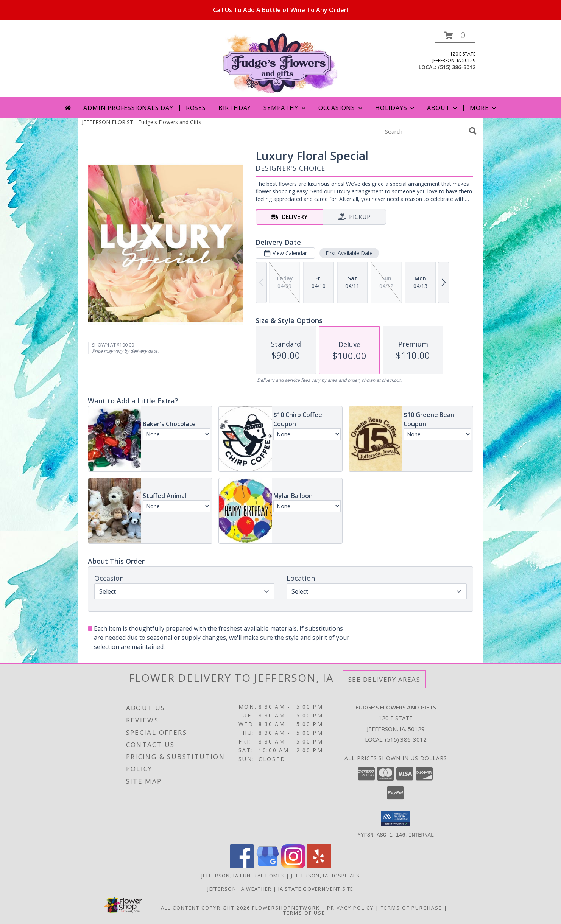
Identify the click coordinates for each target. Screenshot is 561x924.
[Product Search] (425, 131)
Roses (196, 108)
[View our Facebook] (242, 866)
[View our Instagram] (293, 866)
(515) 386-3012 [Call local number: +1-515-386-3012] (457, 67)
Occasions (341, 108)
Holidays (396, 108)
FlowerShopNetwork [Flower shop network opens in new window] (286, 907)
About (443, 108)
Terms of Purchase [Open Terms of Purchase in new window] (411, 907)
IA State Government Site (316, 888)
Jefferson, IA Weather (239, 888)
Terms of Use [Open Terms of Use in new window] (304, 912)
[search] (473, 131)
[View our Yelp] (319, 866)
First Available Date (349, 253)
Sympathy (285, 108)
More (484, 108)
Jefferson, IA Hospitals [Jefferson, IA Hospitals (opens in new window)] (325, 875)
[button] (455, 35)
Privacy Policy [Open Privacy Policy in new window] (350, 907)
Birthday (235, 108)
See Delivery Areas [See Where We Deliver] (384, 679)
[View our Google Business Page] (268, 866)
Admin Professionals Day (128, 108)
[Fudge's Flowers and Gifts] (281, 63)
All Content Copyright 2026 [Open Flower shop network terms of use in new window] (206, 907)
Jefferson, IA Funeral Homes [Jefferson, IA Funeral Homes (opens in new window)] (243, 875)
